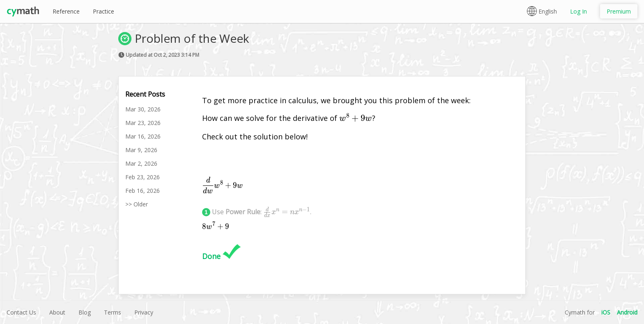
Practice (103, 11)
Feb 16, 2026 (143, 191)
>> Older (137, 204)
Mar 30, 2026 (143, 109)
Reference (66, 11)
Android (627, 312)
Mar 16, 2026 (143, 136)
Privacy (144, 312)
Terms (113, 312)
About (57, 312)
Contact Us (21, 312)
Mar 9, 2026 (141, 150)
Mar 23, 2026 (143, 123)
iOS (606, 312)
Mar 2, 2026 (141, 163)
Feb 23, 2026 (143, 177)
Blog (85, 312)
